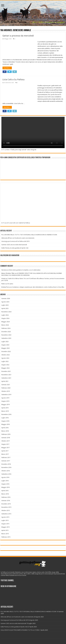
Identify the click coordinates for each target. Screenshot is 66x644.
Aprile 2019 (5, 408)
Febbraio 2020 (6, 388)
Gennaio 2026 (6, 298)
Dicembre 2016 (6, 464)
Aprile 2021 (5, 381)
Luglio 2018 (5, 418)
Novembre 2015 (6, 507)
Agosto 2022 (5, 358)
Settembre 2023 (6, 338)
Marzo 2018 (5, 431)
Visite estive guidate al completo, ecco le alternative (25, 270)
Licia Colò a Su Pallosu (14, 79)
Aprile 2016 (5, 491)
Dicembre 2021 (6, 371)
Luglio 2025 (5, 305)
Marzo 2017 (5, 454)
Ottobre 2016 (6, 471)
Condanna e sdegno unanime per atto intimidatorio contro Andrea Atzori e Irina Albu (38, 287)
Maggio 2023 (5, 348)
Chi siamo (10, 284)
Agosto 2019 (5, 398)
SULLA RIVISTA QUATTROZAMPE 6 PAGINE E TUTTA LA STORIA (20, 630)
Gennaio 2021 (6, 385)
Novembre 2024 (6, 312)
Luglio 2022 (5, 361)
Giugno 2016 (5, 484)
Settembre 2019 (6, 395)
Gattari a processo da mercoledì (18, 36)
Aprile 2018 (5, 428)
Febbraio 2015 (6, 537)
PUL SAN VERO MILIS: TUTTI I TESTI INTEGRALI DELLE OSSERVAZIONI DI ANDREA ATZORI (29, 235)
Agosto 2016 (5, 477)
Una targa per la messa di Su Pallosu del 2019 (15, 241)
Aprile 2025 (5, 308)
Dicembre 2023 (6, 332)
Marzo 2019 (5, 411)
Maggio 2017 (5, 448)
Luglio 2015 (5, 520)
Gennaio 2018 (6, 438)
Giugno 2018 (5, 421)
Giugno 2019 (5, 401)
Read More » (7, 68)
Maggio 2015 (5, 527)
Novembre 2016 (6, 467)
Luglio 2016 (5, 481)
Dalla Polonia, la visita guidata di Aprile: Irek (15, 248)
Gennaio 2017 (6, 461)
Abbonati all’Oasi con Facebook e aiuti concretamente (18, 238)
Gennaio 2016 (6, 501)
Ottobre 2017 (6, 441)
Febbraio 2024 (6, 328)
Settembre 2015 (6, 514)
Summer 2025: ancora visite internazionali (14, 245)
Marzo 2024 (5, 325)
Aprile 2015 (5, 530)
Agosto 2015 (5, 517)
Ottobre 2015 (6, 510)
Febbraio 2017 (6, 457)
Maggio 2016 (5, 487)
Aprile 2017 (5, 451)
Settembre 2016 (6, 474)
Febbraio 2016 (6, 497)
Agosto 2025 (5, 302)
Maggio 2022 (5, 368)
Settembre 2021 (6, 378)
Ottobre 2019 (6, 391)
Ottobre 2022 (6, 355)
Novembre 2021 (6, 375)
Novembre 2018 (6, 414)
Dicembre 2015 (6, 504)
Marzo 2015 (5, 534)
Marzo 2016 (5, 494)
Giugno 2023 (5, 345)
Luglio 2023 (5, 342)
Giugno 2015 (5, 524)
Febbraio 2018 (6, 434)
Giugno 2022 (5, 365)
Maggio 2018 (5, 424)
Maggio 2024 (5, 322)
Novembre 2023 (6, 335)
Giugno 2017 (5, 444)
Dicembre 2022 (6, 351)
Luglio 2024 (5, 315)
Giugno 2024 (5, 318)
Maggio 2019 (5, 404)
